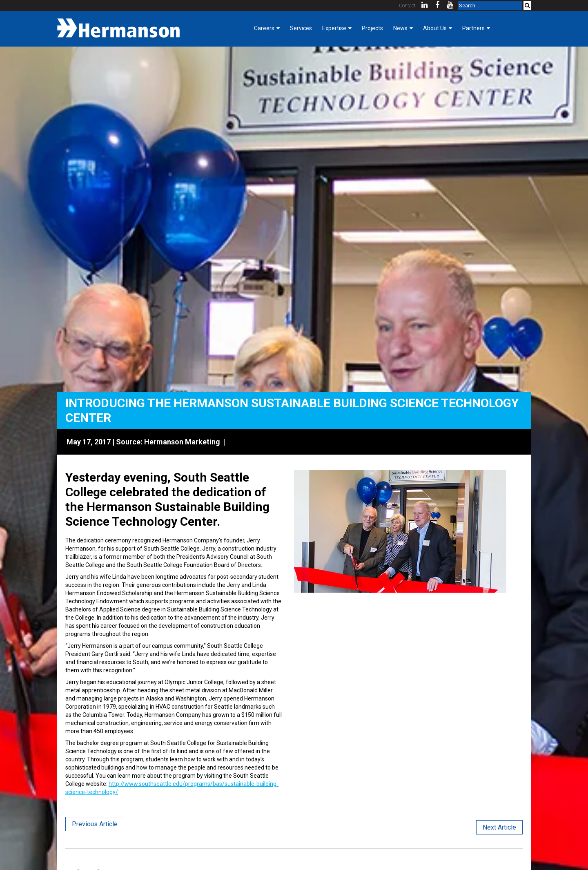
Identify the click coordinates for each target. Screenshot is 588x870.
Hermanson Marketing (182, 442)
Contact (408, 6)
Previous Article (95, 824)
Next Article (499, 827)
